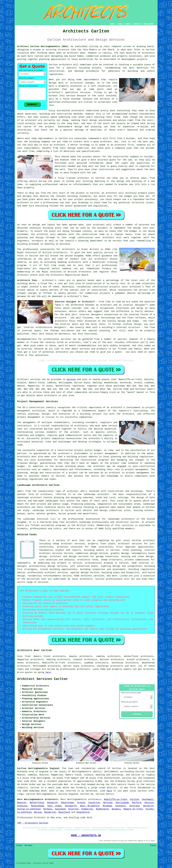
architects (65, 65)
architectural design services (48, 566)
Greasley (22, 806)
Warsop (38, 812)
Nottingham (122, 803)
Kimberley (87, 809)
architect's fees (78, 296)
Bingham (107, 806)
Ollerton (73, 809)
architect (73, 53)
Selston (149, 803)
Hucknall (121, 806)
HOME (112, 24)
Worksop (108, 803)
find (27, 656)
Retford (137, 803)
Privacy (153, 845)
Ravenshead (38, 806)
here (48, 672)
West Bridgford (90, 806)
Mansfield (64, 812)
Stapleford (83, 812)
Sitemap (19, 845)
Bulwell (116, 809)
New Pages (29, 845)
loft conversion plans (84, 566)
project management (29, 417)
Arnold (81, 803)
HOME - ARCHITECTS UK (86, 835)
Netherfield (37, 803)
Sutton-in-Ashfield (29, 809)
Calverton (94, 803)
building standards (79, 196)
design (137, 228)
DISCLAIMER (149, 24)
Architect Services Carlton (42, 679)
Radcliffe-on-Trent (116, 799)
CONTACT (137, 24)
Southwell (148, 799)
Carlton (71, 379)
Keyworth (52, 803)
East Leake (54, 806)
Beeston (22, 803)
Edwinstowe (67, 803)
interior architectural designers (45, 327)
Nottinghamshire (77, 799)
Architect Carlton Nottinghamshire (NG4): (43, 46)
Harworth (148, 806)
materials (60, 166)
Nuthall (48, 809)
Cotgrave (134, 806)
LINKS (120, 24)
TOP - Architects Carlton (33, 823)
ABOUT (128, 24)
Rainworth (71, 806)
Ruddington (102, 809)
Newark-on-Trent (133, 809)
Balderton (50, 812)
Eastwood (60, 809)
